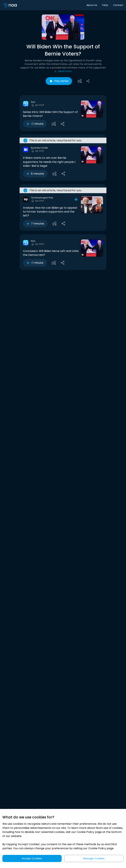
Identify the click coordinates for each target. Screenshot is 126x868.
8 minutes (35, 174)
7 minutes (35, 224)
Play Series (59, 81)
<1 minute (35, 124)
